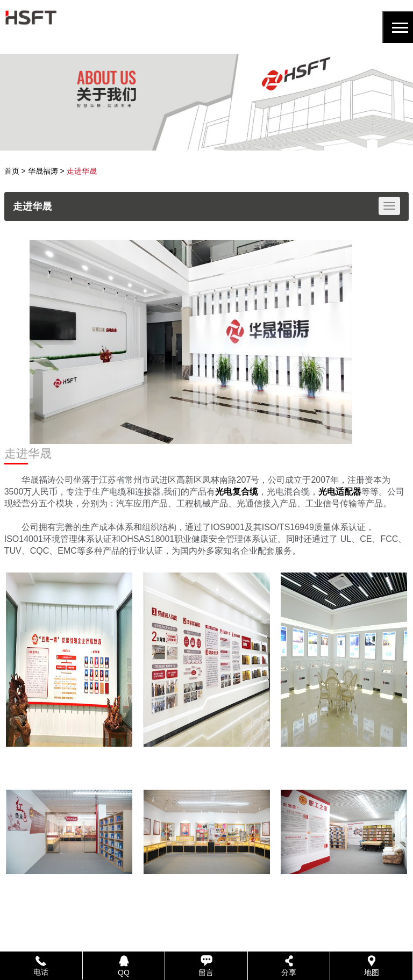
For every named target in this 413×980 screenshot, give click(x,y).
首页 (12, 171)
